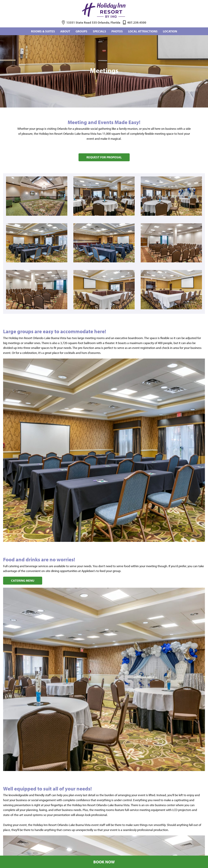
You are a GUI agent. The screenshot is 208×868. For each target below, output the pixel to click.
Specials (99, 31)
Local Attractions (143, 31)
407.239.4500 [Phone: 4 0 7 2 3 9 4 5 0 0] (137, 22)
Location (170, 31)
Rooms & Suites (43, 31)
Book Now (104, 862)
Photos (117, 31)
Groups (81, 31)
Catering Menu (23, 581)
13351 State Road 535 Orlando (93, 22)
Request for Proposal (104, 157)
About (65, 31)
